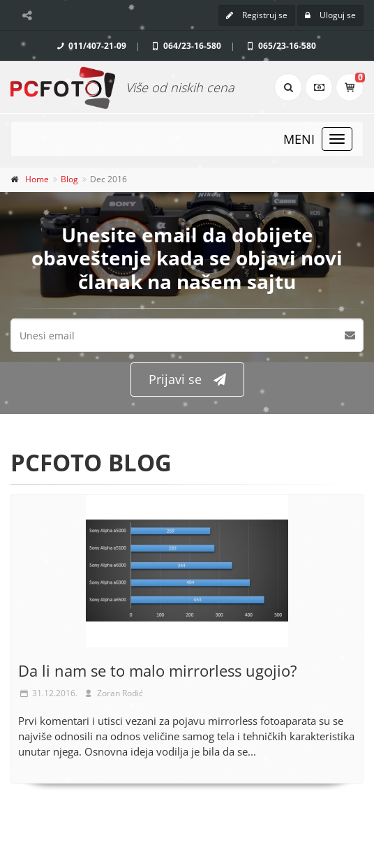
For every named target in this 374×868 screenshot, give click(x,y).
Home (37, 179)
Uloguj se (330, 15)
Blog (69, 179)
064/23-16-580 (185, 46)
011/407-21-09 (90, 46)
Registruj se (257, 15)
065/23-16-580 (280, 46)
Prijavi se (187, 380)
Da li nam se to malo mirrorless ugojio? (158, 670)
